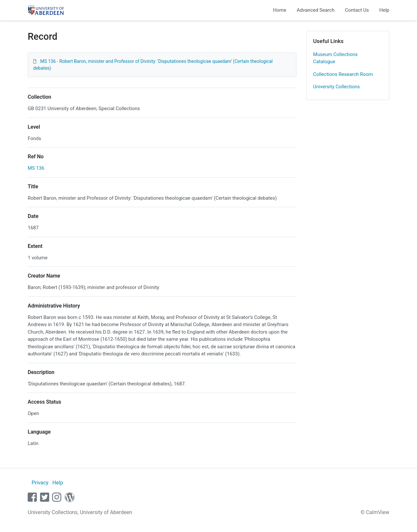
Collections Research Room (343, 74)
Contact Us (357, 10)
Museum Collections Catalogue (335, 58)
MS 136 (36, 168)
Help (384, 10)
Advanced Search (316, 10)
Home (280, 10)
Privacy (40, 483)
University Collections (337, 87)
